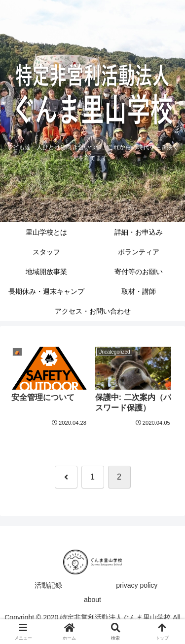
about (92, 600)
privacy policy (137, 585)
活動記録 (48, 585)
